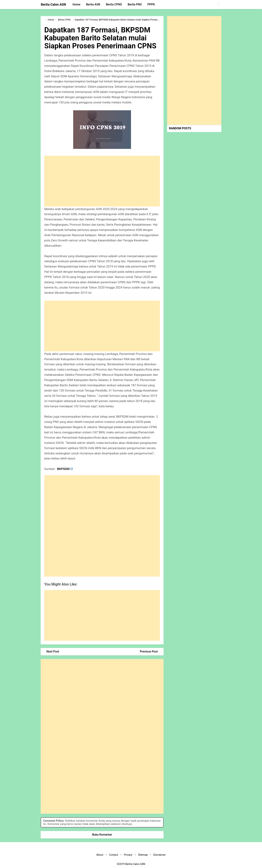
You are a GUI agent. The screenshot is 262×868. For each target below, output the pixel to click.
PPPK (151, 4)
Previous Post (149, 651)
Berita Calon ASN (53, 4)
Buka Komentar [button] (102, 835)
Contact (113, 855)
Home (77, 4)
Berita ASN (93, 4)
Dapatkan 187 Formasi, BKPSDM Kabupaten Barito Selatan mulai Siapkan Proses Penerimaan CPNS (100, 38)
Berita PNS (135, 4)
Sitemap (143, 855)
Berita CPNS (114, 4)
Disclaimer (160, 855)
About (100, 855)
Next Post (53, 651)
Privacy (128, 855)
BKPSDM (63, 469)
